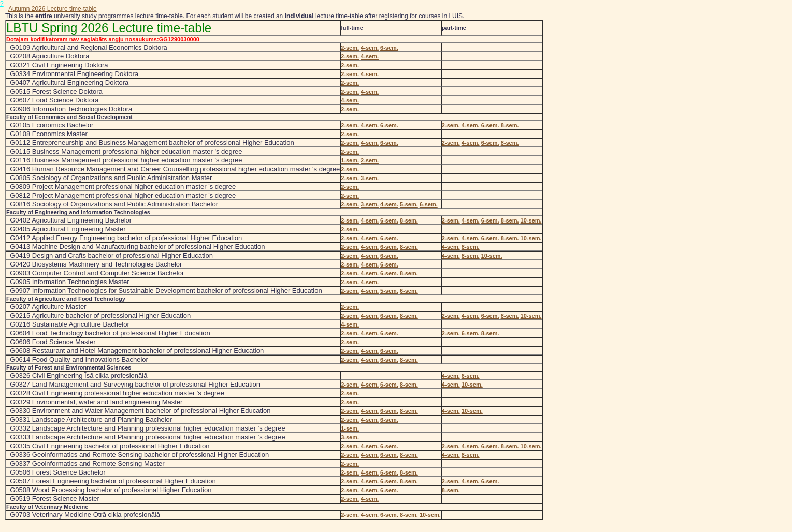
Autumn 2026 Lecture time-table (53, 9)
